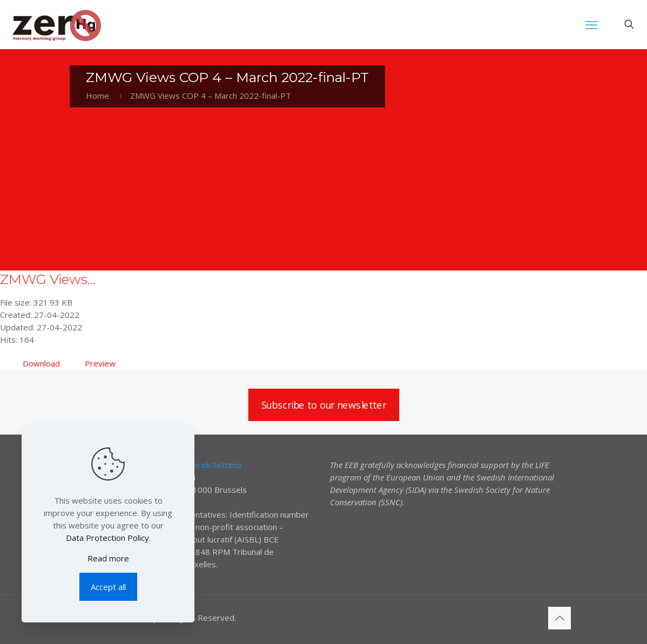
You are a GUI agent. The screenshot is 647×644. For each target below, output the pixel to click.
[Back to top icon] (560, 618)
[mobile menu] (591, 24)
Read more (108, 558)
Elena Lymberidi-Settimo (196, 465)
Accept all (108, 587)
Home (97, 96)
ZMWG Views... (48, 279)
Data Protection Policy (107, 538)
